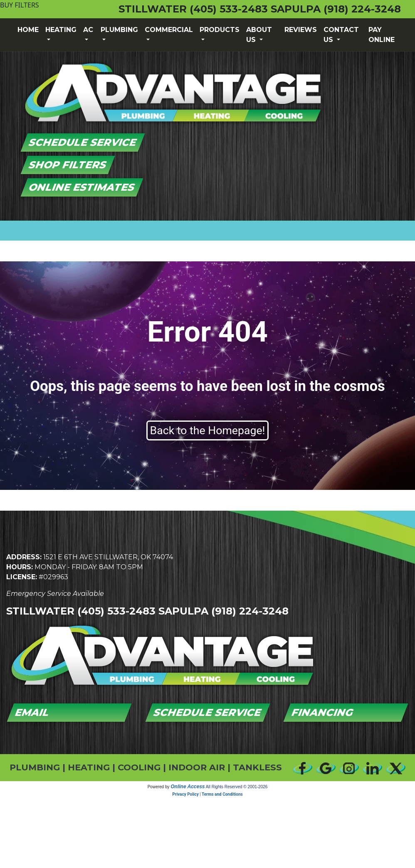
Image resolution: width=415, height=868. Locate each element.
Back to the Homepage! (208, 430)
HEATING (89, 767)
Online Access (188, 787)
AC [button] (88, 30)
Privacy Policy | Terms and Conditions (207, 794)
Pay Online (382, 35)
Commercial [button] (169, 30)
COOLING (139, 767)
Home (28, 30)
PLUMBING (35, 767)
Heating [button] (61, 30)
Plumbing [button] (119, 30)
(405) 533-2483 (229, 9)
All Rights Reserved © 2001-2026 (237, 787)
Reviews (301, 30)
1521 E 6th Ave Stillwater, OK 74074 (108, 557)
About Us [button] (259, 35)
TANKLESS (257, 767)
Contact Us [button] (341, 35)
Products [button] (220, 30)
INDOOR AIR (197, 767)
